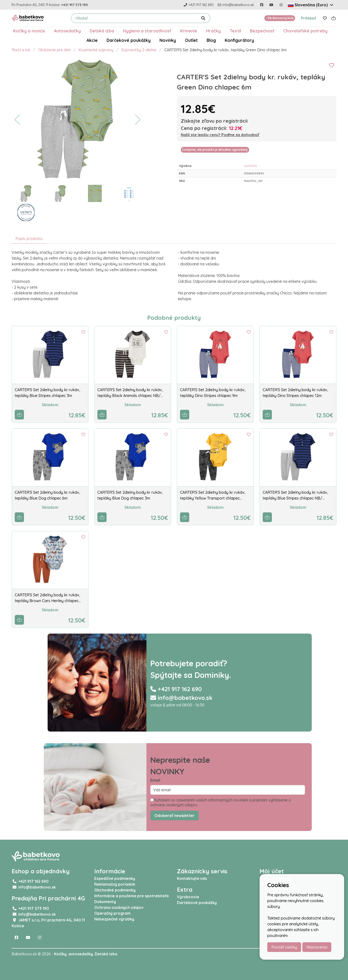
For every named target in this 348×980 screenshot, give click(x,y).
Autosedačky (67, 31)
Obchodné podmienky (115, 890)
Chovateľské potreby (305, 31)
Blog (211, 40)
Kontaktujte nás (192, 878)
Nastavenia (317, 947)
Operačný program (112, 913)
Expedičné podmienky (115, 878)
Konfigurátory (239, 40)
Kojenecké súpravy (96, 50)
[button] (17, 120)
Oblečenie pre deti (54, 50)
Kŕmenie (189, 31)
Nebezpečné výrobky (114, 919)
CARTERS (250, 166)
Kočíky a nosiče (29, 31)
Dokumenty (105, 902)
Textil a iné (21, 50)
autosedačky (81, 954)
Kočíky (60, 954)
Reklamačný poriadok (115, 884)
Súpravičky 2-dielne (139, 50)
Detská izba (102, 31)
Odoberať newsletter (174, 815)
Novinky (168, 40)
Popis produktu (29, 239)
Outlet (191, 40)
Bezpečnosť (262, 31)
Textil (235, 31)
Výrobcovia (188, 897)
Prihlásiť (308, 18)
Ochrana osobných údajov (119, 907)
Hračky (213, 31)
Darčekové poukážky (129, 40)
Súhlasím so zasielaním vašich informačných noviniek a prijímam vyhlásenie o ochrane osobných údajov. (221, 802)
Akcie (92, 40)
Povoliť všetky (284, 947)
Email (155, 780)
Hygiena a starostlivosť (147, 31)
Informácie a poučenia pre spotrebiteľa (131, 896)
